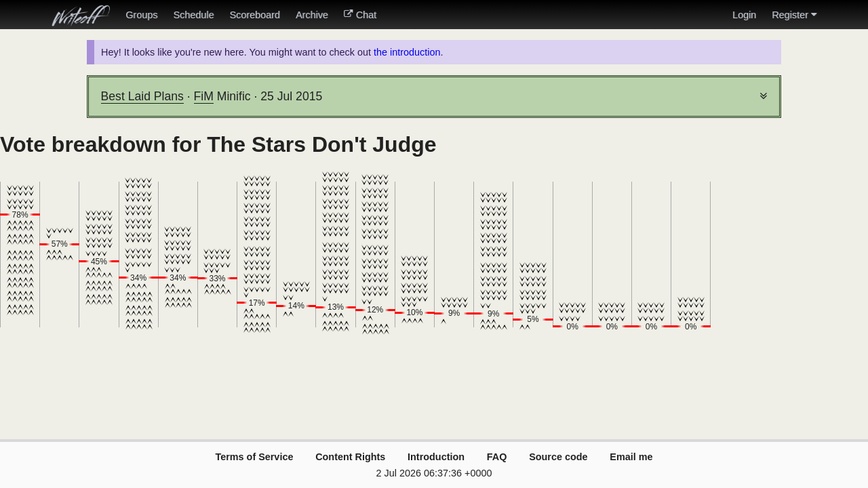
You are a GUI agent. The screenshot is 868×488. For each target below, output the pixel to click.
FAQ (497, 457)
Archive (312, 15)
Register (794, 15)
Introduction (436, 457)
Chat (360, 15)
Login (744, 15)
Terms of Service (254, 457)
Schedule (193, 15)
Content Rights (350, 457)
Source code (558, 457)
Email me (631, 457)
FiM (204, 96)
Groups (141, 15)
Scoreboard (254, 15)
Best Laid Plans (142, 96)
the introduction (407, 52)
